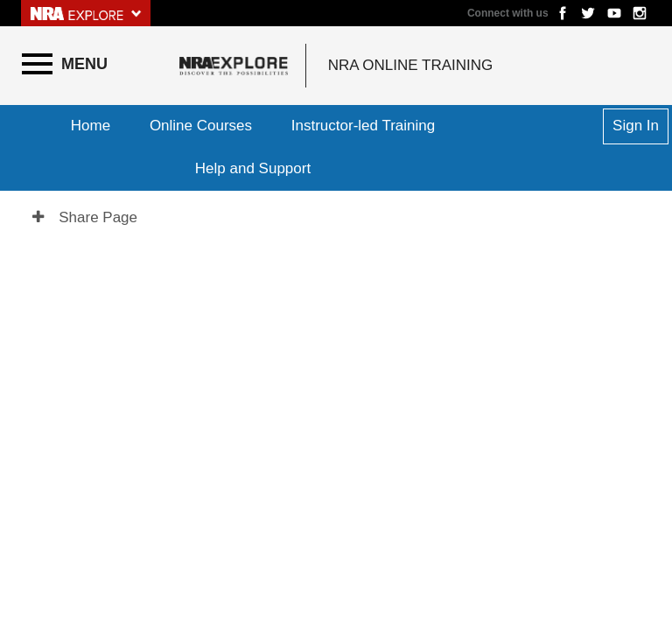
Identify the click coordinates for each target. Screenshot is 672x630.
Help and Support (253, 168)
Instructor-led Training (363, 126)
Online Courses (201, 126)
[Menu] (65, 64)
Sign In (636, 126)
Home (91, 126)
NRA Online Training (411, 65)
